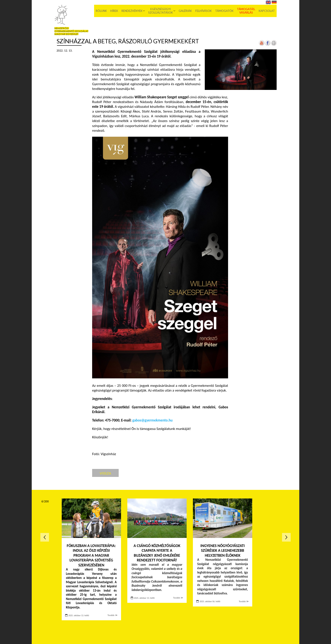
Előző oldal (45, 537)
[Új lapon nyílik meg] (268, 45)
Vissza (105, 473)
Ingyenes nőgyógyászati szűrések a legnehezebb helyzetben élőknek (223, 551)
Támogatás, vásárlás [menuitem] (246, 11)
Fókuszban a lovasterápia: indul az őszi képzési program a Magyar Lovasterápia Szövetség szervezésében (91, 555)
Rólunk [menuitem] (101, 11)
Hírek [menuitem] (114, 11)
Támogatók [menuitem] (224, 11)
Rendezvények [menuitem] (132, 11)
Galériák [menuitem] (185, 11)
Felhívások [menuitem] (203, 11)
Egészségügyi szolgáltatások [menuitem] (161, 11)
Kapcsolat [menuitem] (267, 11)
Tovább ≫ (112, 615)
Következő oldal (286, 537)
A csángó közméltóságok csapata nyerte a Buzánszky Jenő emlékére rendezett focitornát (157, 553)
